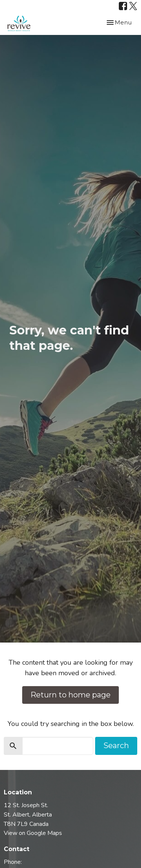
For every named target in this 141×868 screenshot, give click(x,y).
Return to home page (70, 695)
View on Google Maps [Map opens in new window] (33, 833)
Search (116, 746)
